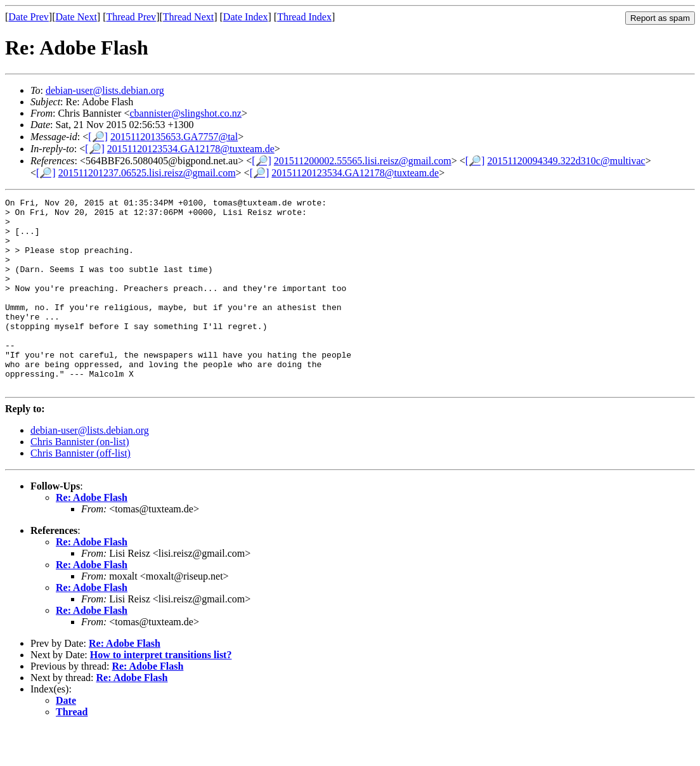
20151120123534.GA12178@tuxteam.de (191, 149)
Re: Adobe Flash (92, 536)
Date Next (76, 17)
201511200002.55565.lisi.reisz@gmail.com (363, 161)
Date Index (246, 17)
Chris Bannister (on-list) (80, 480)
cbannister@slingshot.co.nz (185, 113)
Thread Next (188, 17)
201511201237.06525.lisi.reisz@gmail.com (147, 173)
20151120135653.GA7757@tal (174, 137)
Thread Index (304, 17)
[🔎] (98, 137)
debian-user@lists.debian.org (105, 90)
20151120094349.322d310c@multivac (566, 161)
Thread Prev (131, 17)
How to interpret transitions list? (161, 693)
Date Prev (29, 17)
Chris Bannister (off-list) (81, 491)
